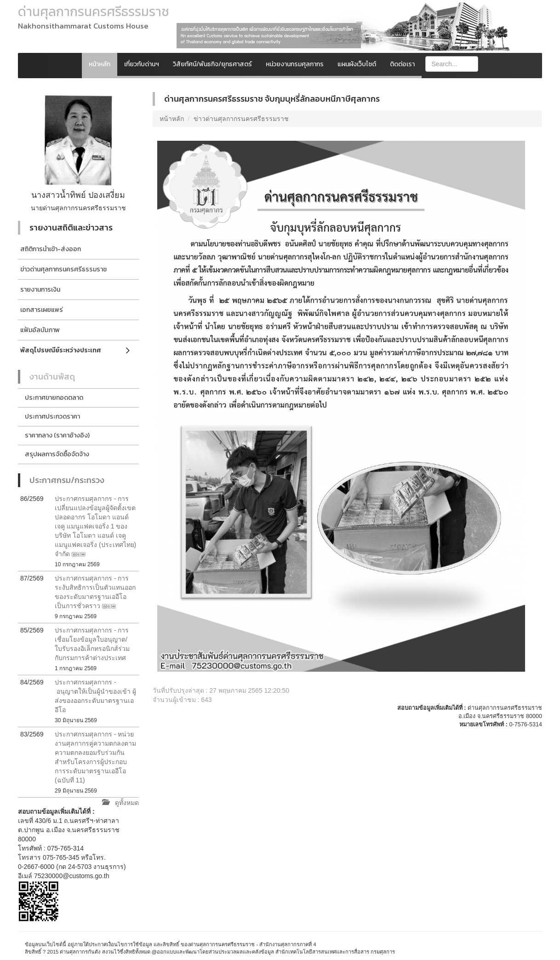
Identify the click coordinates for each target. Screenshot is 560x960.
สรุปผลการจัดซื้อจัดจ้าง (57, 454)
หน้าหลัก (100, 64)
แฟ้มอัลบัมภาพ (40, 330)
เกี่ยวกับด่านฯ (142, 64)
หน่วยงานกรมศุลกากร (295, 64)
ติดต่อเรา (402, 64)
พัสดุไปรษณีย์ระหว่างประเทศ (61, 350)
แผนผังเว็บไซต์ (357, 64)
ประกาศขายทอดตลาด (54, 398)
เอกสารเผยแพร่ (42, 310)
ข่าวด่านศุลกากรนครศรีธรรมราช (63, 269)
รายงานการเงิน (40, 290)
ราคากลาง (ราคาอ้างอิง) (57, 435)
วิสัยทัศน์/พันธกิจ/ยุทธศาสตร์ (212, 64)
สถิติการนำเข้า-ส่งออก (51, 249)
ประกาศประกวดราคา (52, 417)
